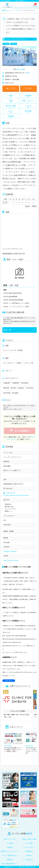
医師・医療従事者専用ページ (10, 864)
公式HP (28, 88)
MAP (28, 73)
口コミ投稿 (29, 843)
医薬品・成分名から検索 (29, 839)
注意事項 (11, 117)
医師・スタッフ (28, 101)
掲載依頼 (10, 860)
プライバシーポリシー (29, 847)
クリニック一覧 (14, 10)
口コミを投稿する (19, 431)
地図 (11, 101)
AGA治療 (6, 44)
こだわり (28, 106)
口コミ (11, 112)
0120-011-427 (11, 493)
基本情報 (28, 112)
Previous (3, 56)
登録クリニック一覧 (10, 839)
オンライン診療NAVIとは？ (10, 855)
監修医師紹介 (29, 851)
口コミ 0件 (21, 69)
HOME (5, 10)
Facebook (13, 551)
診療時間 (28, 96)
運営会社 (29, 855)
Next (34, 56)
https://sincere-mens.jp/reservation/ (16, 495)
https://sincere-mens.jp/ (11, 560)
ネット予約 (11, 88)
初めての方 (35, 6)
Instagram (7, 551)
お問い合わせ (9, 681)
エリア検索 (10, 843)
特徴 (11, 96)
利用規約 (10, 847)
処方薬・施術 (11, 106)
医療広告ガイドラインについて (10, 851)
